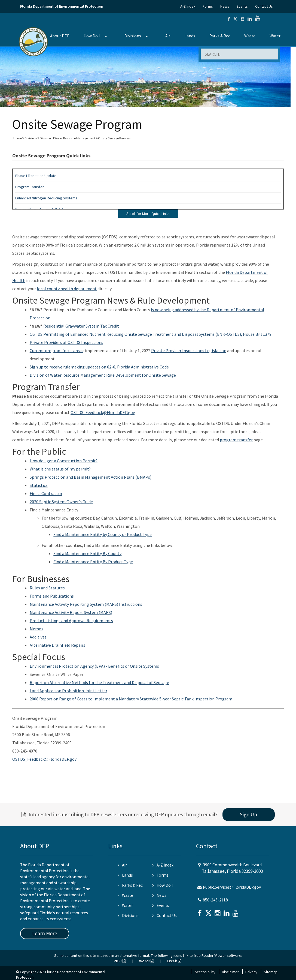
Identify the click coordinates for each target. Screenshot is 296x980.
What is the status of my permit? (60, 469)
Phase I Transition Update (36, 176)
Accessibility (205, 972)
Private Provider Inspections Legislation (189, 350)
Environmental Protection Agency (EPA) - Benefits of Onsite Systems (94, 666)
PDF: (120, 961)
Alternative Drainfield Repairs (57, 645)
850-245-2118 (215, 900)
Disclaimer (230, 972)
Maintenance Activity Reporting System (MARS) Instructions (86, 604)
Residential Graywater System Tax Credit (81, 326)
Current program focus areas (57, 350)
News (225, 6)
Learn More (45, 933)
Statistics (39, 485)
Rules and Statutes (47, 588)
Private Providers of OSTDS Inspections (66, 342)
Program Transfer (30, 187)
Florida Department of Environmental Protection (62, 6)
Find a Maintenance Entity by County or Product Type (103, 534)
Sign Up (248, 814)
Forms (208, 6)
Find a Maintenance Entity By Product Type (93, 562)
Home (18, 138)
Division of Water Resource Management (68, 138)
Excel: (174, 961)
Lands (190, 36)
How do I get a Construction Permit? (64, 461)
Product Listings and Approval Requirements (71, 621)
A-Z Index (188, 6)
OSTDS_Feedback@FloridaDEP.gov (103, 412)
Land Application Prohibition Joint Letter (68, 691)
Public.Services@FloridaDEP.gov (232, 887)
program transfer (236, 440)
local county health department (67, 289)
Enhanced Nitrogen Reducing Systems (46, 198)
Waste (250, 36)
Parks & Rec (220, 36)
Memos (36, 629)
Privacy (251, 972)
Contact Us (264, 6)
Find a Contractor (46, 493)
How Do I (92, 36)
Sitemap (271, 972)
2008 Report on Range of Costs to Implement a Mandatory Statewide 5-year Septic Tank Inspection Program (131, 699)
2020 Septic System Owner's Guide (61, 502)
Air (168, 36)
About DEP (60, 36)
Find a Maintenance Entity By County (87, 553)
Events (242, 6)
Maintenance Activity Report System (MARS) (71, 612)
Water (275, 36)
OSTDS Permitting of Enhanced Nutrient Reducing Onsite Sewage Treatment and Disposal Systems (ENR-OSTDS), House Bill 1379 (151, 334)
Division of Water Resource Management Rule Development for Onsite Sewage (103, 375)
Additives (38, 637)
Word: (147, 961)
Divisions (133, 36)
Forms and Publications (52, 596)
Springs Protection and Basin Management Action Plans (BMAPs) (91, 477)
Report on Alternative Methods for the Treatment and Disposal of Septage (99, 682)
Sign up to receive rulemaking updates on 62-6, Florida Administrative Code (99, 367)
